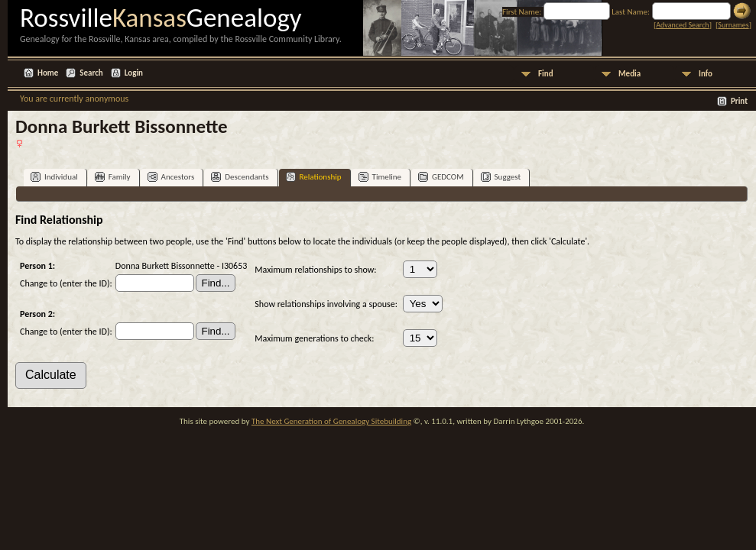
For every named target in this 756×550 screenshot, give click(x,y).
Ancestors (171, 177)
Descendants (240, 177)
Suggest (501, 177)
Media (629, 74)
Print (739, 101)
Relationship (314, 177)
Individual (54, 177)
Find (546, 74)
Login (134, 73)
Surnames (733, 25)
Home (48, 73)
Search (91, 73)
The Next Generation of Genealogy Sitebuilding (331, 421)
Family (113, 177)
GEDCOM (441, 177)
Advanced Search (682, 25)
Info (706, 74)
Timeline (380, 177)
